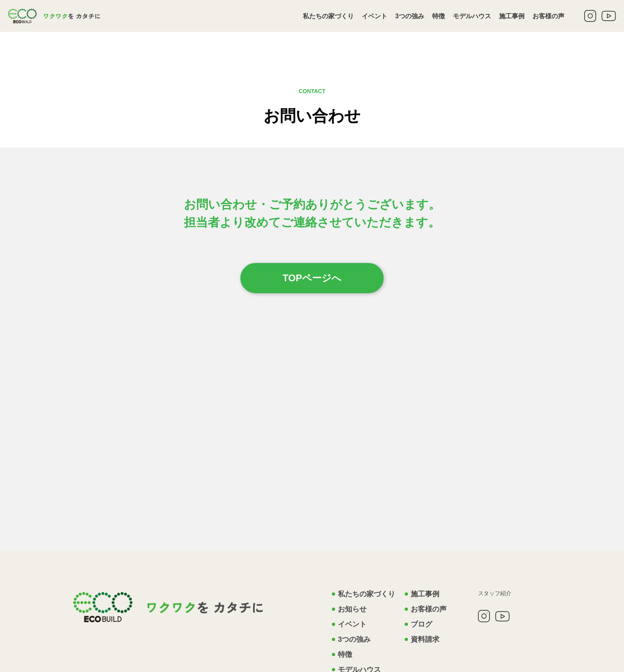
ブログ (421, 624)
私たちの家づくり (328, 16)
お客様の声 (548, 16)
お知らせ (352, 609)
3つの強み (410, 16)
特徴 (439, 16)
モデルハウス (472, 16)
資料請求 (425, 639)
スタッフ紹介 (495, 593)
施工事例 (512, 16)
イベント (374, 16)
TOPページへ (312, 278)
